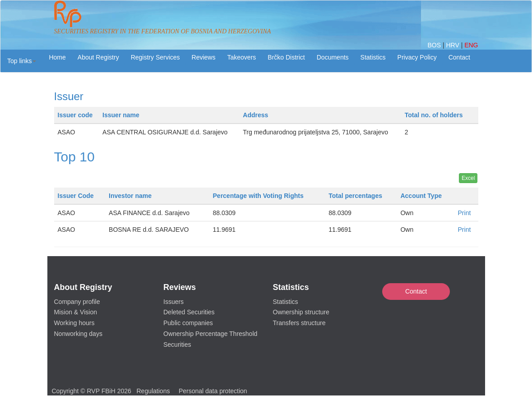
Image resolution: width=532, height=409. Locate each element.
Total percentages (355, 196)
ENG (471, 45)
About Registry (98, 57)
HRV (453, 45)
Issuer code (75, 115)
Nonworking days (78, 334)
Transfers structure (299, 323)
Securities (177, 345)
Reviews (204, 57)
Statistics (373, 57)
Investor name (130, 196)
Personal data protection (213, 391)
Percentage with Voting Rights (258, 196)
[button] (22, 61)
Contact (416, 291)
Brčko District (286, 57)
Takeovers (241, 57)
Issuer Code (76, 196)
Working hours (74, 323)
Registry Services (155, 57)
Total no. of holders (434, 115)
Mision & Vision (76, 312)
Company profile (77, 302)
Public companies (188, 323)
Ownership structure (301, 312)
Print (465, 213)
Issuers (173, 302)
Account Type (421, 196)
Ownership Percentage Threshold (210, 334)
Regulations (153, 391)
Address (255, 115)
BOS (435, 45)
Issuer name (121, 115)
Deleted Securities (189, 312)
